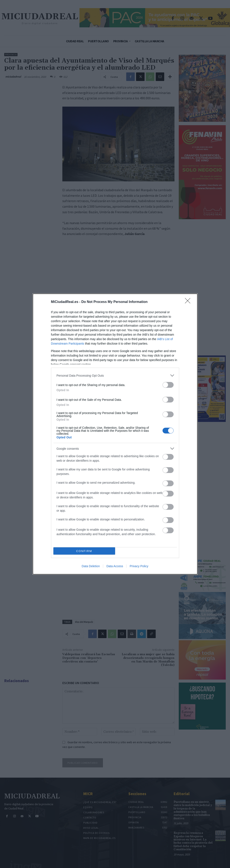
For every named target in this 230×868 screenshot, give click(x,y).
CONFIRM (84, 551)
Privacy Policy (139, 566)
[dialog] (115, 434)
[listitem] (115, 375)
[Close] (189, 302)
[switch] (168, 385)
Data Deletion (91, 566)
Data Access (115, 566)
